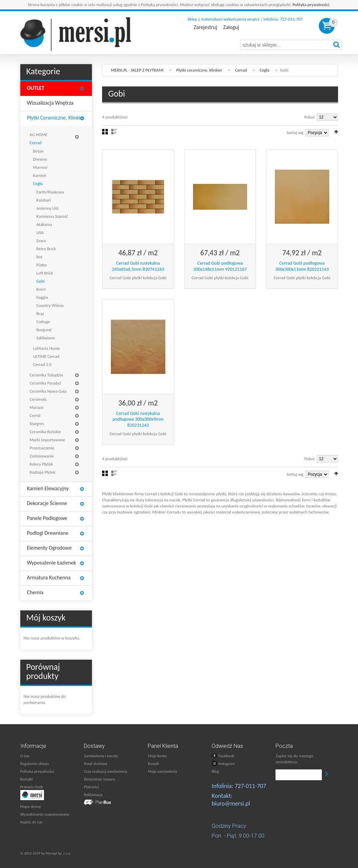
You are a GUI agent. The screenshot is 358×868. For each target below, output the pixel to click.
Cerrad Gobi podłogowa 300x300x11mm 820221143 (302, 266)
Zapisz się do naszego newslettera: (294, 759)
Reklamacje (93, 795)
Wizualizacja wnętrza (50, 103)
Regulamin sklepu (35, 764)
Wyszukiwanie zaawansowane (45, 814)
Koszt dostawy (96, 764)
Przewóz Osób (32, 787)
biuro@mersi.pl (231, 804)
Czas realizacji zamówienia (105, 771)
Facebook (223, 756)
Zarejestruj (205, 27)
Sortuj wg (295, 133)
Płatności (91, 787)
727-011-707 (250, 786)
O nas (25, 756)
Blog (215, 771)
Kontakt (27, 779)
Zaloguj (231, 27)
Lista (114, 132)
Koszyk (153, 764)
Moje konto (157, 756)
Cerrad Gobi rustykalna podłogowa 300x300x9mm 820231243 (138, 419)
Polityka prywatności (311, 5)
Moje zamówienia (162, 771)
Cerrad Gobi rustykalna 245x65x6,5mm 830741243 (138, 266)
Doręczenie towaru (99, 779)
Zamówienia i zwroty (101, 756)
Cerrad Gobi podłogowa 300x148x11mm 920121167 (220, 266)
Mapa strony (31, 807)
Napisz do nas (32, 822)
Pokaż (309, 117)
